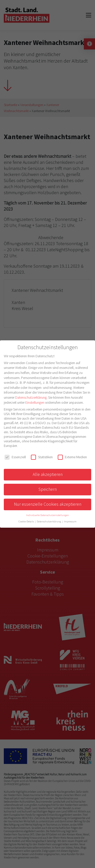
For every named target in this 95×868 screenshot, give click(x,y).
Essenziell (15, 457)
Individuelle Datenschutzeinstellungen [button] (48, 515)
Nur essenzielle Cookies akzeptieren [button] (48, 504)
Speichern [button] (48, 489)
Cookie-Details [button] (26, 521)
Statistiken (42, 457)
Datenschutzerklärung (31, 397)
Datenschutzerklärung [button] (49, 521)
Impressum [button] (70, 521)
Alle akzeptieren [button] (48, 474)
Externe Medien (72, 457)
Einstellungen (35, 402)
